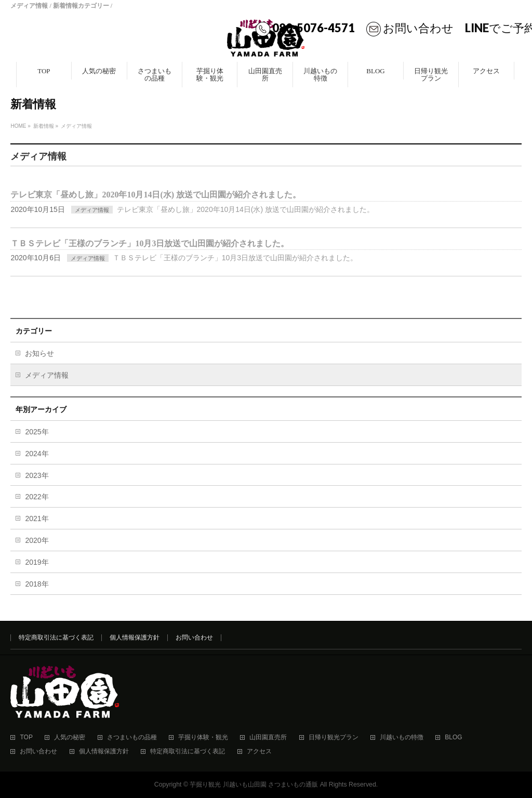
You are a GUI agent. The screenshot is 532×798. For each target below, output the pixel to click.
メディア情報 (92, 210)
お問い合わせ (418, 28)
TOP (26, 737)
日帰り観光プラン (334, 737)
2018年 (37, 584)
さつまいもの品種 (132, 737)
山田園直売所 (268, 737)
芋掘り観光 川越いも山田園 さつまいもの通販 (254, 784)
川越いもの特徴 (402, 737)
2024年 (37, 454)
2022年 (37, 497)
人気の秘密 (70, 737)
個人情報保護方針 (135, 637)
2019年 (37, 562)
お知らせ (39, 353)
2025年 (37, 432)
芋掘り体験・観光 (203, 737)
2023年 (37, 475)
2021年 (37, 518)
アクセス (259, 752)
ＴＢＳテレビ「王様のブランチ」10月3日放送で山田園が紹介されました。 (150, 243)
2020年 (37, 540)
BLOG (453, 737)
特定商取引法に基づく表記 (56, 637)
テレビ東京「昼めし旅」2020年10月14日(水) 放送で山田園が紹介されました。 (156, 195)
